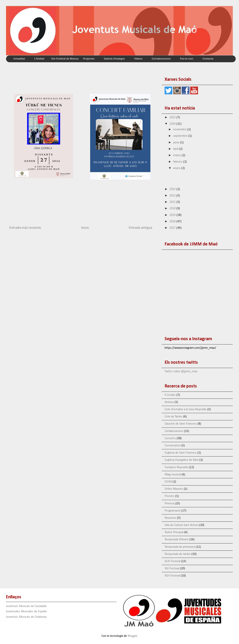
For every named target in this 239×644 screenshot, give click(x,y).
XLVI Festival (172, 576)
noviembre (180, 130)
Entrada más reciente (25, 228)
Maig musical (173, 475)
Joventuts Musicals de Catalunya (26, 617)
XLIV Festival (172, 561)
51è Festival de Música (65, 59)
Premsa (169, 504)
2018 (173, 222)
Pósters (170, 496)
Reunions (170, 518)
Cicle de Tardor (174, 417)
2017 (173, 228)
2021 (173, 202)
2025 (173, 117)
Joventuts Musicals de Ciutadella (26, 606)
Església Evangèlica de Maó (182, 460)
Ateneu (169, 402)
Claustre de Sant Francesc (181, 424)
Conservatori (173, 446)
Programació (173, 511)
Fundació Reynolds (176, 467)
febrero (178, 162)
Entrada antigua (140, 228)
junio (177, 143)
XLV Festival (172, 569)
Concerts (170, 438)
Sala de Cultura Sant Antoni (181, 525)
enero (177, 168)
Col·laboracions (174, 431)
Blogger (132, 636)
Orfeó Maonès (174, 489)
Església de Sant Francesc (181, 453)
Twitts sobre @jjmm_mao (181, 372)
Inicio (85, 228)
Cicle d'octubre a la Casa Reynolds (186, 409)
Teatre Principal (174, 532)
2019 (173, 215)
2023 (173, 189)
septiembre (181, 136)
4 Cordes (170, 395)
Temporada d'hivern (177, 540)
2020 (173, 209)
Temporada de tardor (178, 554)
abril (176, 149)
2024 (173, 124)
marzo (177, 155)
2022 (173, 196)
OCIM (168, 482)
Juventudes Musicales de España (26, 612)
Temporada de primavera (180, 547)
